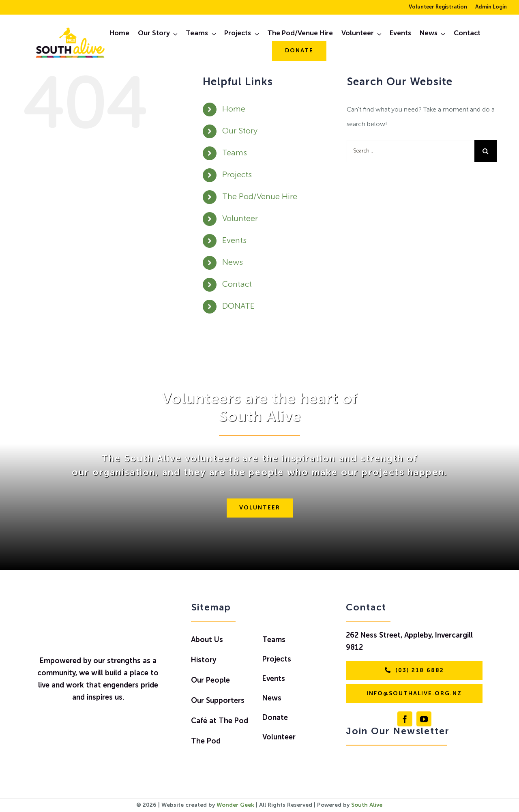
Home (234, 110)
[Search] (486, 151)
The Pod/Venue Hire (260, 197)
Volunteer (240, 219)
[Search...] (411, 151)
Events (234, 241)
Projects (237, 175)
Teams (235, 153)
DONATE (238, 307)
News (233, 263)
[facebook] (405, 719)
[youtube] (424, 719)
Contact (237, 285)
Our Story (240, 131)
